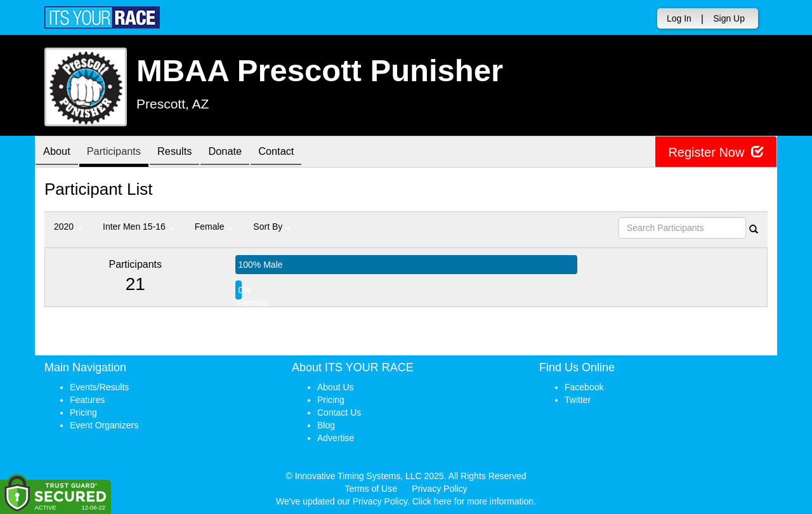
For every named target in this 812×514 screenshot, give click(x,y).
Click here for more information (473, 501)
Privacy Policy (439, 489)
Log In (679, 18)
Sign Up (729, 18)
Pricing (83, 412)
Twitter (578, 400)
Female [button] (214, 227)
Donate (242, 153)
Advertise (336, 438)
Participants (121, 153)
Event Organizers (104, 425)
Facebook (584, 387)
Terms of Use (371, 489)
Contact (298, 153)
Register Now (716, 152)
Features (87, 400)
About (59, 153)
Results (187, 153)
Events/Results (99, 387)
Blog (326, 425)
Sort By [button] (272, 227)
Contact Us (339, 412)
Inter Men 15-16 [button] (139, 227)
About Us (336, 387)
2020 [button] (68, 227)
